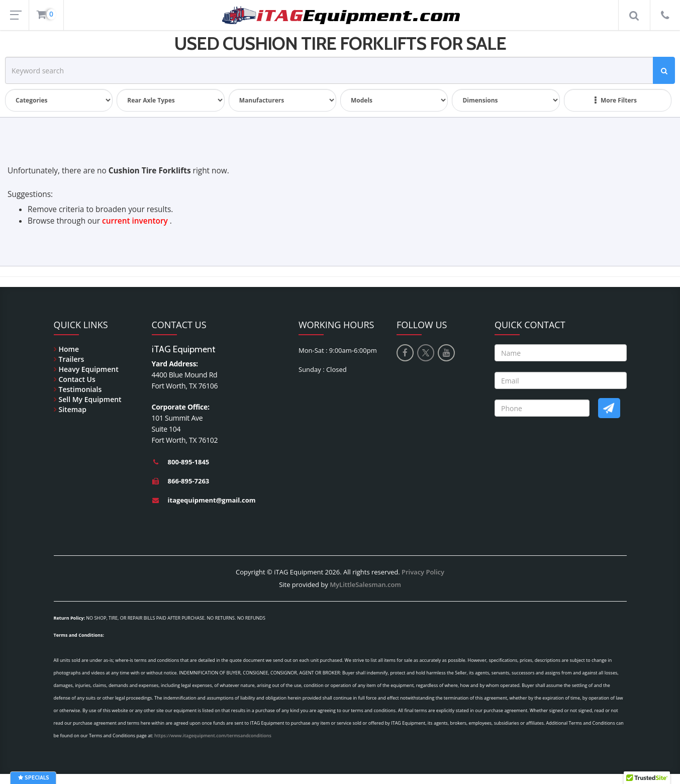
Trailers (72, 359)
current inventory (135, 221)
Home (69, 349)
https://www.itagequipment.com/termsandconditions (213, 736)
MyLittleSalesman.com (365, 584)
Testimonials (80, 389)
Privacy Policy (423, 572)
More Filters (616, 101)
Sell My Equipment (90, 399)
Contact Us (77, 379)
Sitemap (73, 409)
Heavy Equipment (89, 369)
